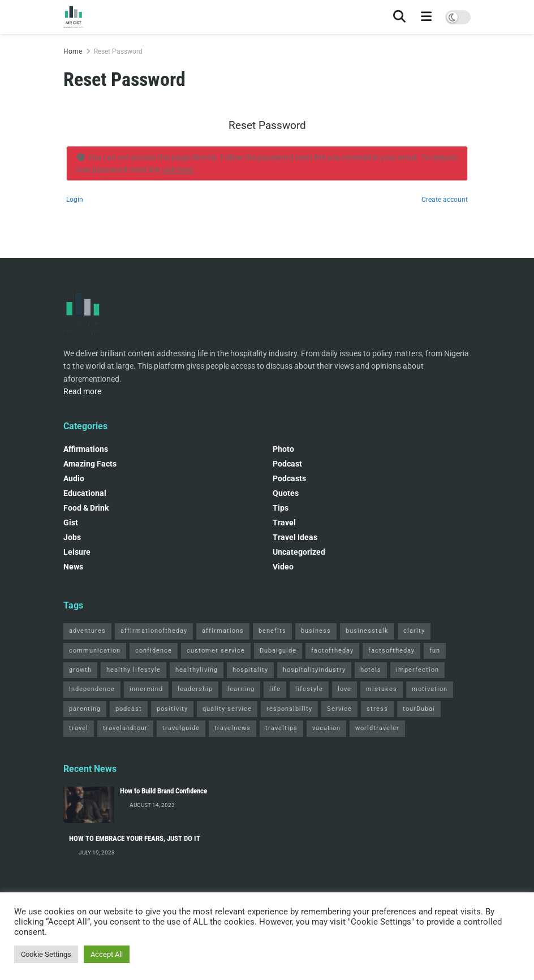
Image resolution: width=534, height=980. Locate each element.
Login (75, 200)
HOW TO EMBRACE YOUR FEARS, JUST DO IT (135, 838)
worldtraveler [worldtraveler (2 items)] (377, 728)
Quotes (286, 493)
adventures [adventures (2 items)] (87, 631)
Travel (284, 523)
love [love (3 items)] (344, 689)
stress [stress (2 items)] (377, 709)
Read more (82, 391)
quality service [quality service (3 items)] (227, 709)
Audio (74, 478)
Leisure (77, 552)
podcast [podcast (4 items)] (129, 709)
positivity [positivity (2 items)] (172, 709)
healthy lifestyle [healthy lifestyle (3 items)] (133, 670)
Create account (445, 200)
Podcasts (289, 478)
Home (73, 51)
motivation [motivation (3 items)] (430, 689)
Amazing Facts (90, 464)
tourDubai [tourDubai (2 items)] (419, 709)
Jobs (72, 537)
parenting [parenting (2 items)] (85, 709)
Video (283, 567)
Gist (71, 523)
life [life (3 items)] (275, 689)
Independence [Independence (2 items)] (92, 689)
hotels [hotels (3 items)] (371, 670)
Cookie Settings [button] (46, 954)
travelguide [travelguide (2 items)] (181, 728)
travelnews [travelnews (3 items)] (232, 728)
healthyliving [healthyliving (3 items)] (197, 670)
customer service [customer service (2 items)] (216, 651)
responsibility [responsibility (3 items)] (289, 709)
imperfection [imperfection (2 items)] (417, 670)
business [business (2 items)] (316, 631)
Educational (85, 493)
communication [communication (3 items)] (95, 651)
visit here (177, 170)
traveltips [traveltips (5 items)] (281, 728)
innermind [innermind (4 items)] (146, 689)
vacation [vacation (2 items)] (326, 728)
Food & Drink (86, 508)
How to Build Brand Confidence (163, 791)
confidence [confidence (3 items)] (154, 651)
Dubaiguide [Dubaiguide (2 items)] (278, 651)
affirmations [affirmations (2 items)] (223, 631)
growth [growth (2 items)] (80, 670)
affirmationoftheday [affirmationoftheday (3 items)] (154, 631)
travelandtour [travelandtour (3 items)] (125, 728)
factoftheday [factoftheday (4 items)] (332, 651)
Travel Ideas (295, 537)
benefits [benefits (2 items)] (272, 631)
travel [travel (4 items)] (79, 728)
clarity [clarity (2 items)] (414, 631)
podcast (287, 464)
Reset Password (118, 51)
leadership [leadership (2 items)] (195, 689)
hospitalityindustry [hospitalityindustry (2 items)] (314, 670)
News (73, 567)
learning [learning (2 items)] (241, 689)
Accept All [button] (107, 954)
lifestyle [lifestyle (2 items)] (309, 689)
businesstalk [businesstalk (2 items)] (367, 631)
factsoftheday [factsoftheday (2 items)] (391, 651)
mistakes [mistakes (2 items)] (382, 689)
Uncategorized (299, 552)
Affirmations (86, 449)
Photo (283, 449)
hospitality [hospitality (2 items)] (250, 670)
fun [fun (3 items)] (435, 651)
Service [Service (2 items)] (339, 709)
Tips (281, 508)
